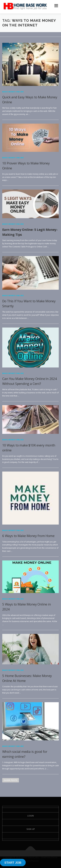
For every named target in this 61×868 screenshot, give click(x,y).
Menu (56, 6)
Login (31, 816)
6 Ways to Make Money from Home (28, 536)
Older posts (11, 780)
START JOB (13, 863)
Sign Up (31, 829)
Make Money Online (13, 92)
